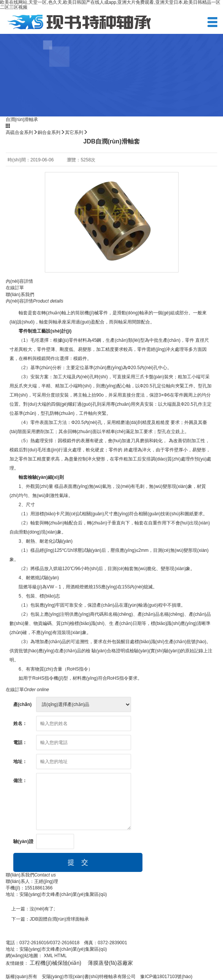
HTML (61, 956)
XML (48, 956)
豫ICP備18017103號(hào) (166, 977)
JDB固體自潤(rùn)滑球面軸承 (59, 919)
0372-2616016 (34, 943)
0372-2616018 (65, 943)
